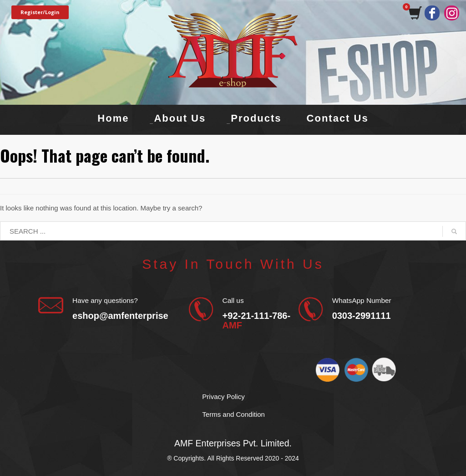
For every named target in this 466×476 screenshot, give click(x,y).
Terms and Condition (233, 414)
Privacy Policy (223, 397)
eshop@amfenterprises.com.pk (140, 316)
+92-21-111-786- (257, 320)
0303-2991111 (362, 316)
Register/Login (40, 12)
